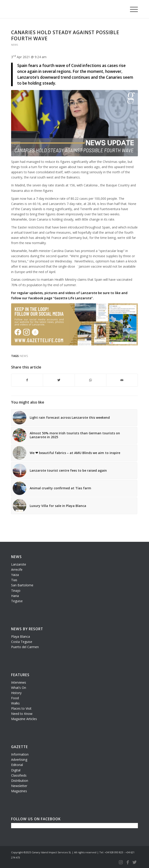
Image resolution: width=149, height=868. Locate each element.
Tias (14, 580)
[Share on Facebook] (27, 380)
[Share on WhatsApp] (90, 380)
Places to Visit (21, 708)
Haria (15, 596)
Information (20, 754)
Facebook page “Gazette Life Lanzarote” (61, 298)
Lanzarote (19, 564)
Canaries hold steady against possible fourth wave (65, 35)
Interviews (19, 682)
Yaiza (15, 575)
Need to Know (22, 714)
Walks (15, 703)
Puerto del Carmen (25, 647)
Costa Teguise (22, 642)
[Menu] (132, 9)
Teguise (17, 601)
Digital (16, 770)
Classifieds (19, 775)
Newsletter (19, 786)
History (16, 693)
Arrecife (17, 570)
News (15, 45)
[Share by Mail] (122, 380)
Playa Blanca (21, 636)
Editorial (17, 765)
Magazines (19, 791)
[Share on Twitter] (59, 380)
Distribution (20, 781)
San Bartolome (22, 585)
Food (15, 698)
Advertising (19, 760)
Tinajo (16, 591)
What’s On (19, 688)
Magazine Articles (24, 719)
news (24, 356)
